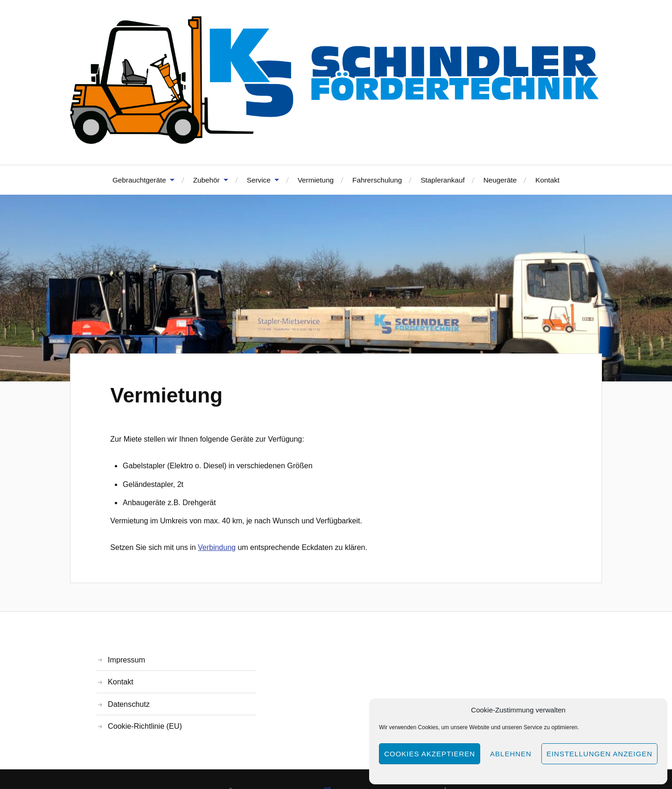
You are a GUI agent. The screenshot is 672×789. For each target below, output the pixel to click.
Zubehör (206, 180)
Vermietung (316, 180)
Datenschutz (129, 704)
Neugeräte (500, 180)
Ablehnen (511, 754)
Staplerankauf (442, 180)
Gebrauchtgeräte (139, 180)
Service (259, 180)
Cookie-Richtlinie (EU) (145, 726)
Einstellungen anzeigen (599, 754)
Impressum (126, 660)
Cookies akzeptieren (430, 754)
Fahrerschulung (377, 180)
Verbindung (217, 547)
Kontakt (547, 180)
